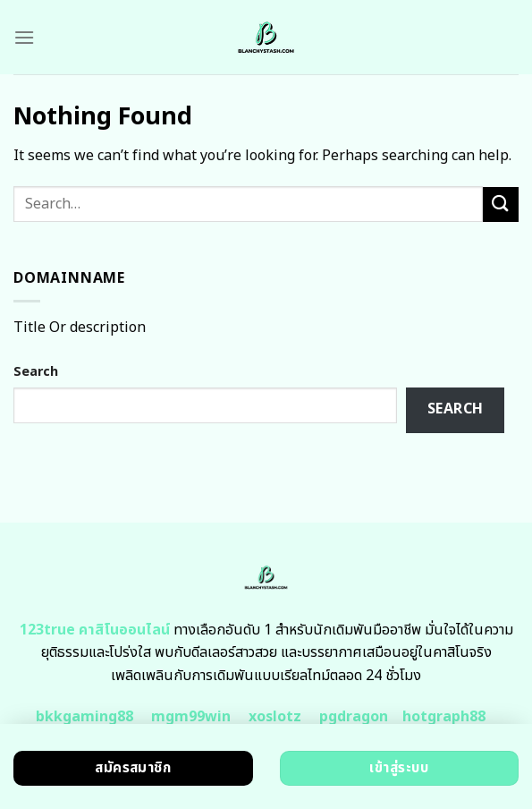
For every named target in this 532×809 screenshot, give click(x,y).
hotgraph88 (444, 717)
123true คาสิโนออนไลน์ (95, 630)
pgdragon (354, 717)
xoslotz (275, 717)
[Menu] (24, 37)
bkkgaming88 (84, 717)
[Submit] (501, 204)
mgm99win (191, 717)
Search (36, 372)
